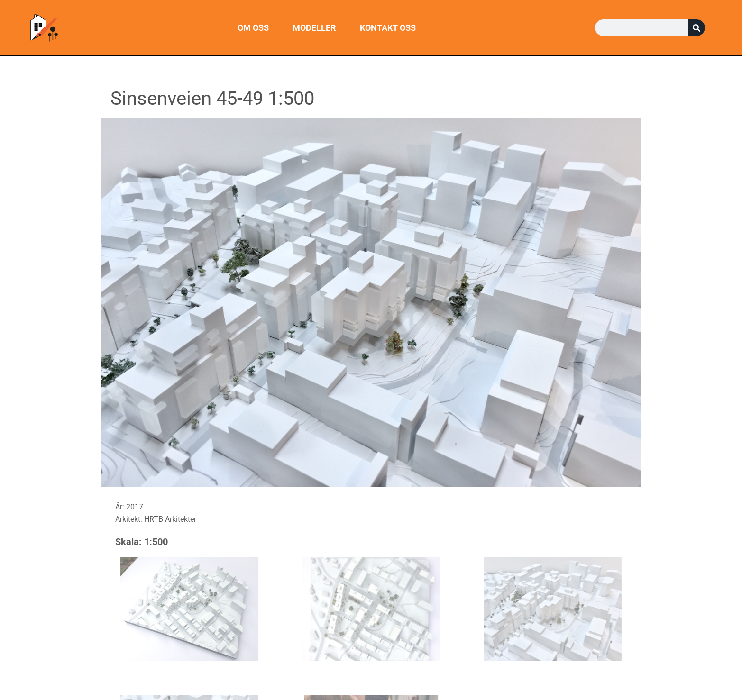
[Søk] (697, 28)
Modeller (314, 28)
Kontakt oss (388, 28)
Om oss (253, 28)
